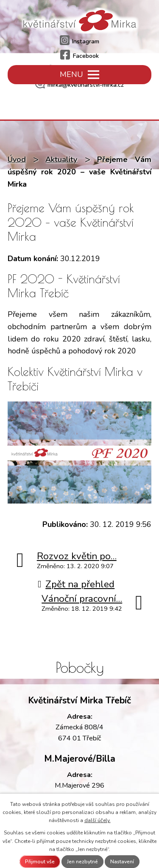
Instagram (80, 41)
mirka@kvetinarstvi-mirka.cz (79, 85)
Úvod (17, 159)
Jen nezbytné (82, 862)
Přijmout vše (40, 862)
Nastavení (122, 862)
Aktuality (61, 159)
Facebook (79, 56)
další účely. (98, 820)
